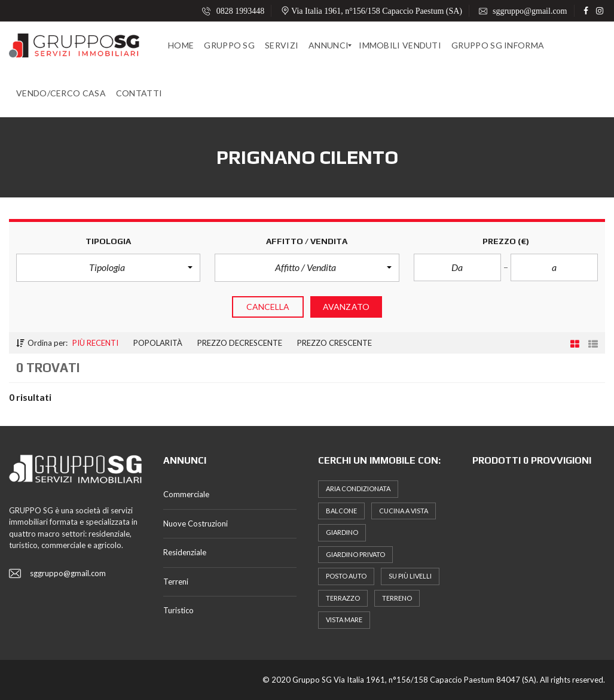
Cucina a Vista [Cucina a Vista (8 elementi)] (404, 511)
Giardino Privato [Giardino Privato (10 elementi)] (355, 554)
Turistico (178, 610)
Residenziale (185, 552)
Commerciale (186, 494)
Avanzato (346, 307)
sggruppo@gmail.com (523, 11)
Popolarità (158, 343)
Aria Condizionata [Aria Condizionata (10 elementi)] (358, 489)
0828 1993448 (233, 11)
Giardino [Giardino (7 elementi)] (342, 532)
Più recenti (95, 343)
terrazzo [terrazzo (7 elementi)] (343, 598)
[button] (108, 267)
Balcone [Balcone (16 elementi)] (341, 511)
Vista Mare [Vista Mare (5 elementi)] (344, 620)
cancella (268, 307)
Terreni (176, 582)
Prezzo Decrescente (240, 343)
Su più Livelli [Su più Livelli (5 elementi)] (410, 576)
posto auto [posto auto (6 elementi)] (346, 576)
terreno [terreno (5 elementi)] (397, 598)
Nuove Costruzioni (195, 524)
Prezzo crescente (335, 343)
